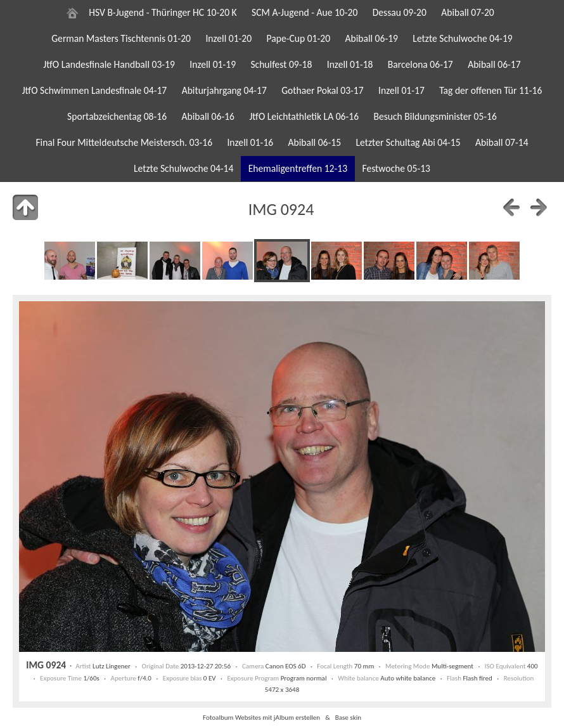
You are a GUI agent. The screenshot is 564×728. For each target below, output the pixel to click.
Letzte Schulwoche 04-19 (462, 38)
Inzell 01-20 (228, 38)
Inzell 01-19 (213, 64)
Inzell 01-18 (350, 64)
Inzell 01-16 (250, 142)
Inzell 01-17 (401, 90)
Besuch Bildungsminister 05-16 (435, 116)
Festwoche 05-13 (396, 168)
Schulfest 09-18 (281, 64)
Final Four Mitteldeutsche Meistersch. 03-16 (124, 142)
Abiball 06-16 (208, 116)
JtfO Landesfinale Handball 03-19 (109, 64)
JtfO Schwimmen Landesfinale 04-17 (95, 90)
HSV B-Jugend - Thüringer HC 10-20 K (163, 12)
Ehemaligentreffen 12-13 (298, 168)
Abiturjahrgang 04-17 (224, 90)
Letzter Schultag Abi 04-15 (408, 142)
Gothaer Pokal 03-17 (322, 90)
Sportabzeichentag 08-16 (117, 116)
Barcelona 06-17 (420, 64)
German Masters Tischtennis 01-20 (121, 38)
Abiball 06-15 (315, 142)
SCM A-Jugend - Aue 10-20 (304, 12)
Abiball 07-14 (502, 142)
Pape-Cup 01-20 (299, 38)
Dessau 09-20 (400, 12)
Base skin (348, 717)
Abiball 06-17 (494, 64)
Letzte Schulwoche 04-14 (183, 168)
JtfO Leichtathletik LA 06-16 (304, 116)
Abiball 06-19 (371, 38)
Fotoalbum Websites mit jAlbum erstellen (261, 717)
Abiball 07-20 (468, 12)
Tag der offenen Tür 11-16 (490, 90)
